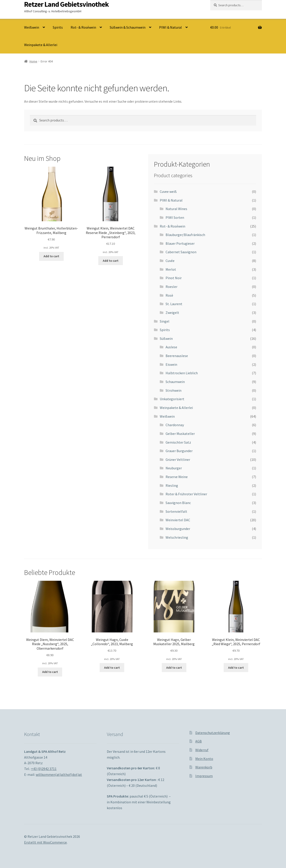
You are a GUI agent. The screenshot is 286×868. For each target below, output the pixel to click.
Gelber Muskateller (180, 434)
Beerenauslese (177, 356)
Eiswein (171, 364)
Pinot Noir (174, 278)
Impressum (204, 776)
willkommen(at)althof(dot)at (59, 774)
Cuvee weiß (168, 191)
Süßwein (166, 338)
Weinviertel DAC (178, 520)
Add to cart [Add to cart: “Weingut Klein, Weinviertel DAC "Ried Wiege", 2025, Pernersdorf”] (236, 668)
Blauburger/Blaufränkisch (185, 235)
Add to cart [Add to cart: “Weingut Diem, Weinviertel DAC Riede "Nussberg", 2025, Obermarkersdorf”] (50, 672)
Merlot (171, 269)
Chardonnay (175, 425)
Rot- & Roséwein (83, 27)
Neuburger (174, 468)
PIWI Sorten (175, 217)
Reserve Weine (177, 477)
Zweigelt (172, 313)
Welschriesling (177, 537)
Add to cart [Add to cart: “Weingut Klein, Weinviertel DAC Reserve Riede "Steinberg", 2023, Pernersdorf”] (111, 261)
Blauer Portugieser (180, 243)
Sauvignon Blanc (178, 503)
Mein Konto (204, 759)
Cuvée (170, 261)
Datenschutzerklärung (213, 733)
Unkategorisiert (172, 399)
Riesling (172, 485)
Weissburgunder (178, 529)
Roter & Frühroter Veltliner (186, 494)
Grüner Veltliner (178, 460)
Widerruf (202, 750)
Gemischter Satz (178, 442)
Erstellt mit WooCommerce (45, 842)
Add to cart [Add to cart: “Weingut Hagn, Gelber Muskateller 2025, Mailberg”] (174, 668)
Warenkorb (204, 767)
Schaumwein (175, 382)
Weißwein (32, 27)
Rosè (169, 295)
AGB (199, 741)
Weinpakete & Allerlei (41, 45)
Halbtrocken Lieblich (182, 373)
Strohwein (173, 390)
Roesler (171, 287)
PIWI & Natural (170, 27)
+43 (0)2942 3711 (44, 769)
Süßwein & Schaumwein (128, 27)
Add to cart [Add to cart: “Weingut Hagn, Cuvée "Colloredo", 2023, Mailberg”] (112, 668)
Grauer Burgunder (179, 451)
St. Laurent (174, 304)
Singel (165, 321)
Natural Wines (176, 209)
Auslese (171, 347)
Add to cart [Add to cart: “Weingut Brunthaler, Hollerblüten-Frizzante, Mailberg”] (51, 256)
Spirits (58, 27)
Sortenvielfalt (176, 511)
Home (33, 61)
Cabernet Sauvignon (181, 252)
